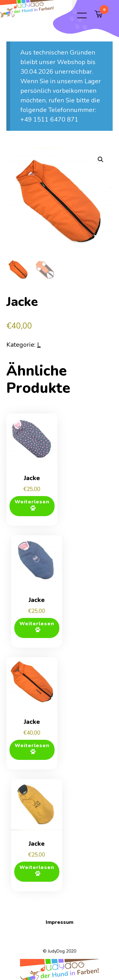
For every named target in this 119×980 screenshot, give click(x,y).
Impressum (60, 922)
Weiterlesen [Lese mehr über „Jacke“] (32, 502)
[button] (101, 160)
